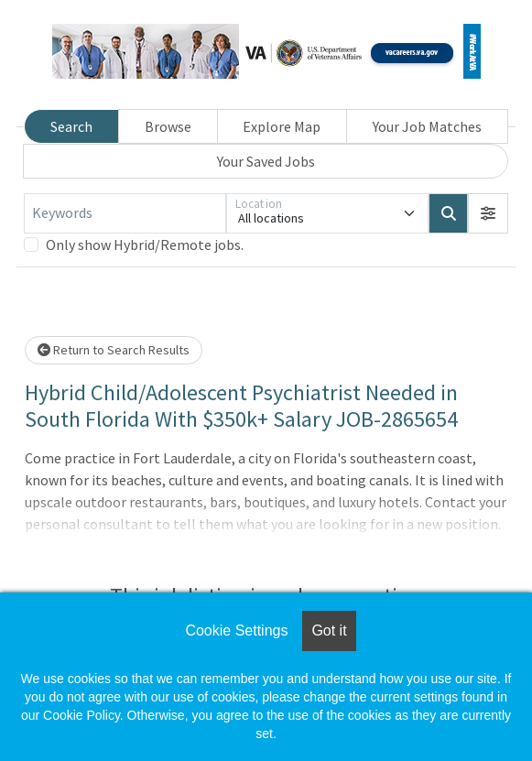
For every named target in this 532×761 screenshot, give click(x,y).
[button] (488, 213)
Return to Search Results (114, 350)
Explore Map (282, 126)
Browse (168, 126)
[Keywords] (125, 213)
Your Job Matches (427, 126)
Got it (329, 631)
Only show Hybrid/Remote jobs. (145, 245)
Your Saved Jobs (266, 161)
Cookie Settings (236, 631)
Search (71, 126)
